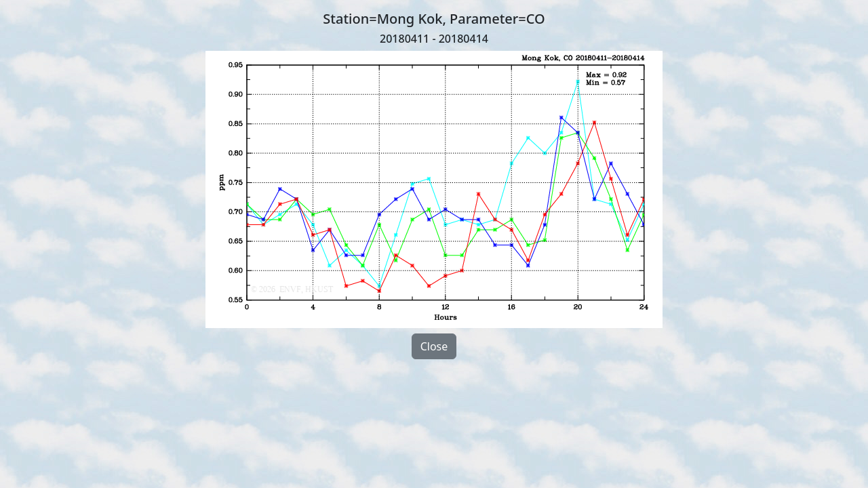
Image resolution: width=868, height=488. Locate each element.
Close (434, 346)
